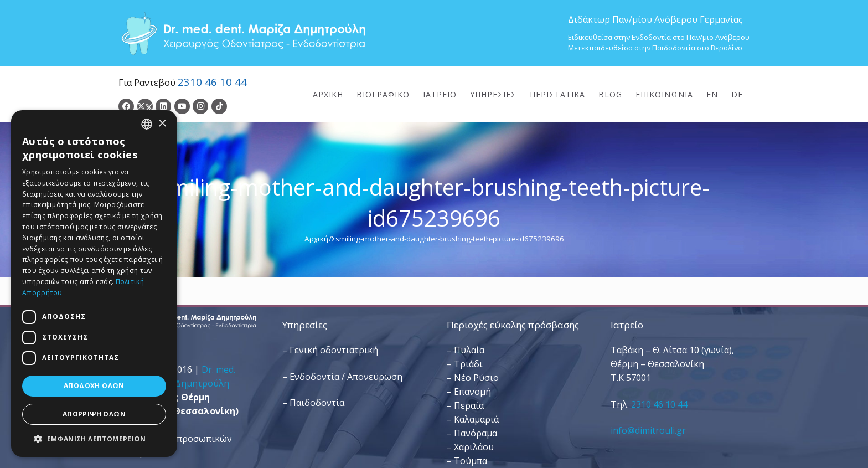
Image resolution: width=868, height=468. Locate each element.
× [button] (162, 124)
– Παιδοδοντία (313, 403)
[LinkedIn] (163, 106)
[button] (94, 439)
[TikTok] (219, 106)
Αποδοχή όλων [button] (94, 386)
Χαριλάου (474, 447)
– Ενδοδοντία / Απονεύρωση (342, 377)
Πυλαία (469, 350)
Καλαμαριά (476, 419)
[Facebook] (126, 106)
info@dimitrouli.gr (648, 430)
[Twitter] (145, 106)
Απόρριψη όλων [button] (94, 414)
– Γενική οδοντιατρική (330, 350)
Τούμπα (471, 461)
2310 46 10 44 (212, 82)
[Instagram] (200, 106)
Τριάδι (468, 364)
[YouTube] (182, 106)
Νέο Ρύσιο (476, 378)
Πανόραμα (476, 433)
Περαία (469, 405)
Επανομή (472, 392)
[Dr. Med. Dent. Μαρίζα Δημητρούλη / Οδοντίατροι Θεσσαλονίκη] (243, 33)
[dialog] (94, 284)
